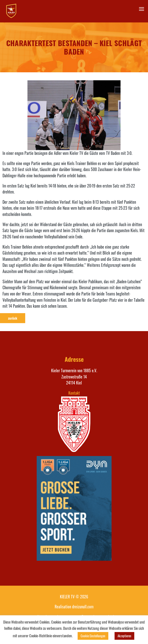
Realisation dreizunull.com (74, 607)
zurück (13, 318)
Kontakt (74, 393)
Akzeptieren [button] (124, 636)
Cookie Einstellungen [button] (93, 636)
